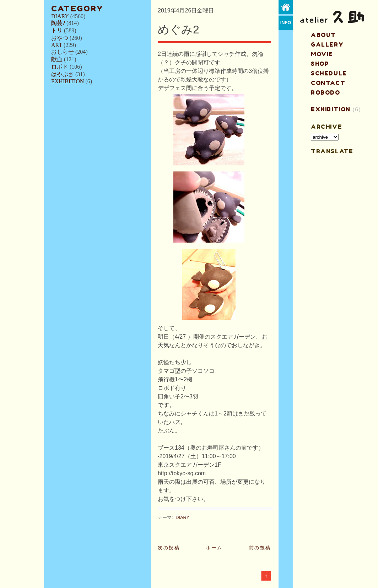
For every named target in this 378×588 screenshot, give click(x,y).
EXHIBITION (67, 81)
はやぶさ (63, 74)
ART (57, 45)
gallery (327, 44)
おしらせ (63, 52)
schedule (329, 73)
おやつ (60, 38)
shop (320, 64)
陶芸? (58, 23)
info (286, 23)
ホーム (214, 548)
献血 (57, 59)
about (323, 35)
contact (328, 83)
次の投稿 (169, 548)
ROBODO (326, 92)
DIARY (60, 16)
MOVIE (322, 54)
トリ (57, 30)
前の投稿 (260, 548)
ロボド (60, 67)
